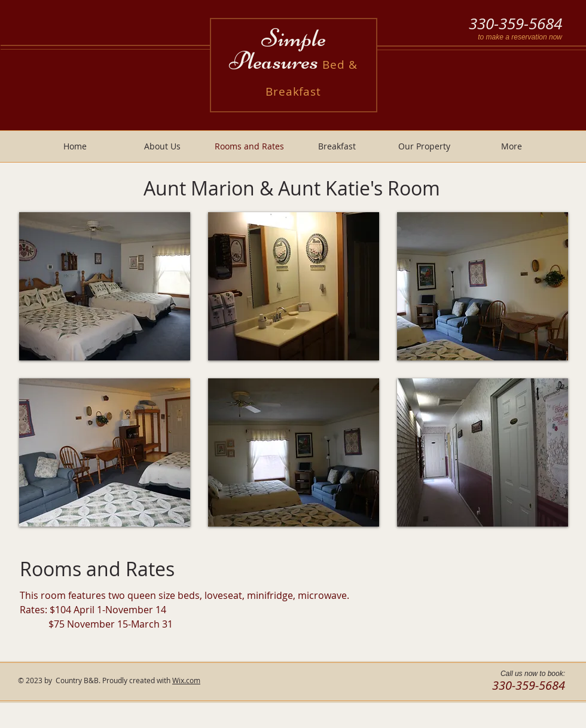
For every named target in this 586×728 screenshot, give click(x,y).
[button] (105, 286)
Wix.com (186, 680)
